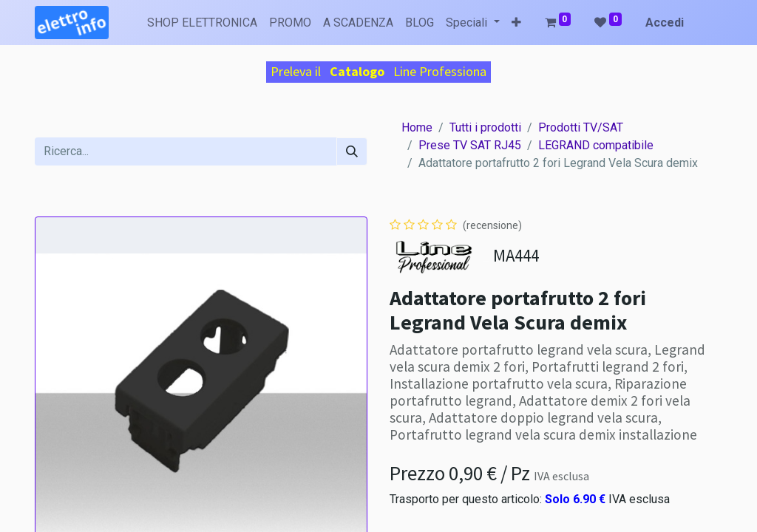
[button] (516, 23)
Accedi (665, 23)
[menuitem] (202, 23)
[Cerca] (352, 151)
